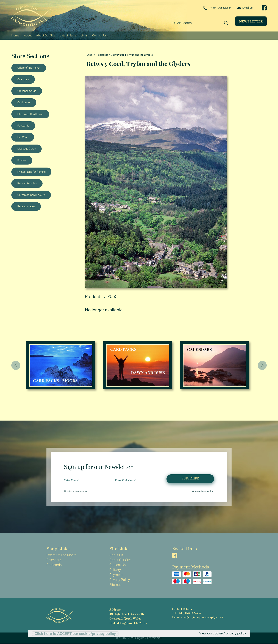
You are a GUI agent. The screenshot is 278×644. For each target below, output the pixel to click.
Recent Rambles (27, 183)
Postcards (23, 126)
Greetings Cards (27, 91)
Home (15, 35)
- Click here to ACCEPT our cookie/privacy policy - (75, 634)
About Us (116, 555)
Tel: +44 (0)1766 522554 (186, 613)
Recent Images (26, 206)
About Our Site (46, 35)
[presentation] (16, 365)
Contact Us (99, 35)
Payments (117, 575)
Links (84, 35)
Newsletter (251, 21)
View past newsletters (203, 491)
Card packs (24, 102)
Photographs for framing (31, 172)
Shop (89, 55)
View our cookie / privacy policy (223, 633)
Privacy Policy (120, 580)
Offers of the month (29, 68)
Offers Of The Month (61, 555)
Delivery (115, 570)
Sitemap (116, 585)
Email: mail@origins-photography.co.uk (198, 618)
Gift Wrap (23, 137)
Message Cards (27, 149)
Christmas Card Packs (30, 114)
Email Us (245, 8)
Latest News (68, 35)
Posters (22, 160)
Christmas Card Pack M (31, 195)
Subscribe (190, 479)
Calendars (23, 79)
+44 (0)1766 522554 (217, 8)
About (28, 35)
